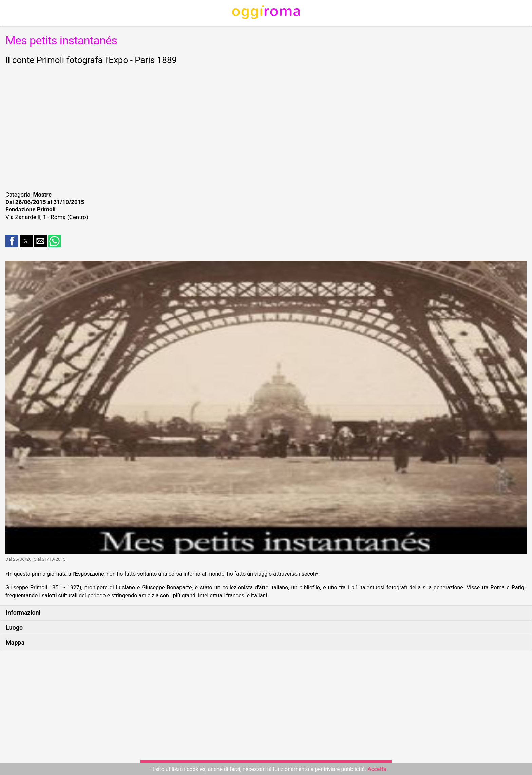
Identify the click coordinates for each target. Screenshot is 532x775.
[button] (12, 241)
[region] (266, 127)
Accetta (377, 769)
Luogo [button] (14, 628)
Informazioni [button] (23, 613)
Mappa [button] (15, 642)
